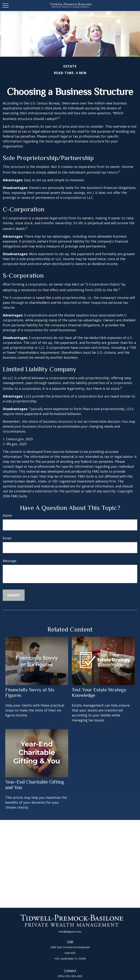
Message (10, 561)
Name (7, 515)
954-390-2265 (74, 976)
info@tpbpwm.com (70, 932)
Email (7, 538)
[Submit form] (14, 595)
